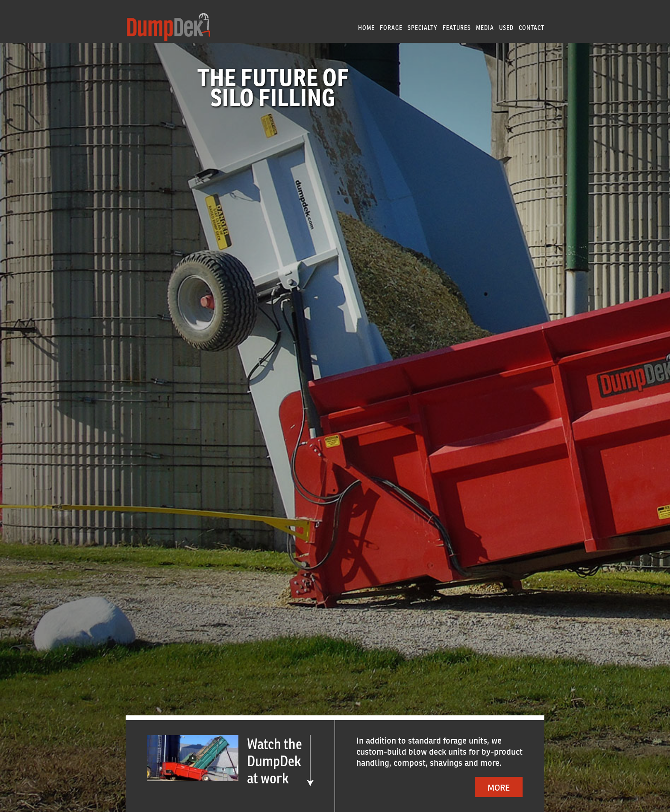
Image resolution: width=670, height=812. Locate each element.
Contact (532, 28)
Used (506, 28)
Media (485, 28)
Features (457, 28)
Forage (391, 28)
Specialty (423, 28)
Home (366, 28)
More (499, 788)
